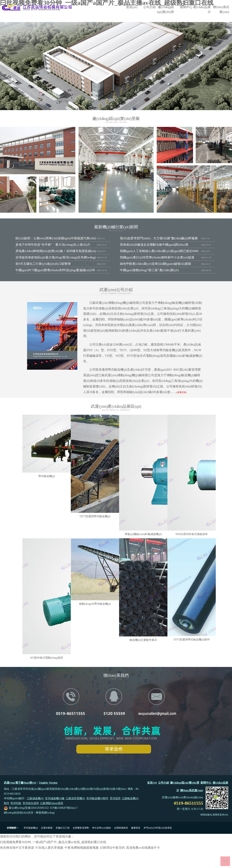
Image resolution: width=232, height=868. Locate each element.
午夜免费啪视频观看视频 (82, 848)
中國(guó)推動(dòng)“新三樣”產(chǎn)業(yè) (149, 270)
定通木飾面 (47, 828)
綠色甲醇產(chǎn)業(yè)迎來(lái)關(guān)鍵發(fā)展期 (155, 264)
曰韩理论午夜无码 (112, 848)
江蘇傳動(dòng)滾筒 (52, 803)
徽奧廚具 (136, 828)
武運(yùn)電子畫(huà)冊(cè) (20, 783)
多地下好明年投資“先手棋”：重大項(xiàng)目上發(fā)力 (53, 245)
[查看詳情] (181, 392)
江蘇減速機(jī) (35, 798)
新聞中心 (186, 7)
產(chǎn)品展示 (202, 9)
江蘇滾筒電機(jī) (75, 798)
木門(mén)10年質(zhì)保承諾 (158, 828)
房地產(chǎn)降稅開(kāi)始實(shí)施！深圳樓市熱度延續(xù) (56, 251)
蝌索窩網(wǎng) (45, 813)
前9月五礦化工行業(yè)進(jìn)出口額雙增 (43, 264)
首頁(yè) (132, 7)
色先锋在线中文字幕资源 (17, 848)
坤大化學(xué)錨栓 (101, 828)
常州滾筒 (115, 798)
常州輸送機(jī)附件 (98, 798)
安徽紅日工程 (63, 828)
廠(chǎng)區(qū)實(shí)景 (165, 9)
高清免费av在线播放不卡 (143, 848)
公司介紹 (149, 7)
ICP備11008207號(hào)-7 (64, 808)
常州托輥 (16, 803)
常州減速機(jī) (31, 828)
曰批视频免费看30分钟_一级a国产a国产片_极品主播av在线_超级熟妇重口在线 (53, 842)
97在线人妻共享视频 (49, 848)
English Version (48, 783)
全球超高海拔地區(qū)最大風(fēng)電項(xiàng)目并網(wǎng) (56, 257)
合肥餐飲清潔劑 (81, 828)
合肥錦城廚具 (121, 828)
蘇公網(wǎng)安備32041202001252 (29, 808)
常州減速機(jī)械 (55, 798)
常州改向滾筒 (31, 803)
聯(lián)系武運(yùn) (221, 9)
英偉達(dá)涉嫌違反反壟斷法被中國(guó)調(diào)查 (154, 245)
